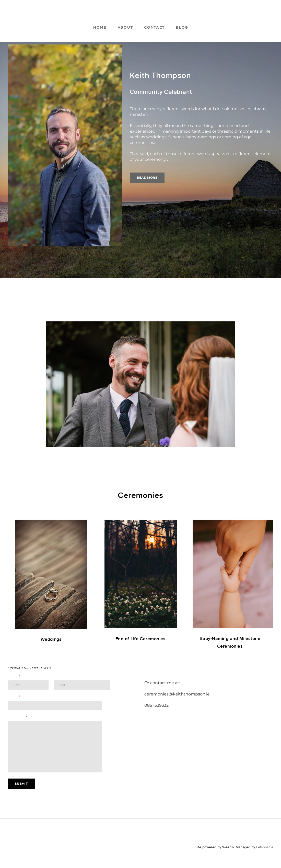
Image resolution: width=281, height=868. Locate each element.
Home (100, 27)
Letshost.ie (265, 847)
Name (14, 676)
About (125, 27)
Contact (154, 27)
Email (14, 697)
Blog (182, 27)
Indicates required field (29, 668)
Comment (17, 717)
